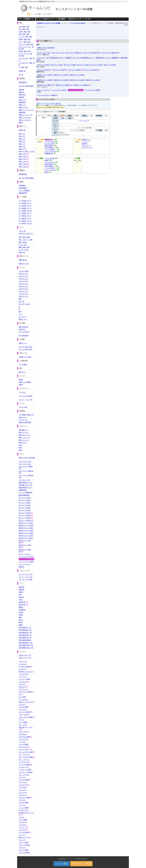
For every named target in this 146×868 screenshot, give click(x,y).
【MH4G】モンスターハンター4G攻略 (48, 23)
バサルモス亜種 (23, 803)
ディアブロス (23, 762)
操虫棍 (21, 51)
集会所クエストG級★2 (63, 85)
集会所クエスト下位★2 (61, 75)
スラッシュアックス (25, 47)
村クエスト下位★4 (83, 65)
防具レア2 (22, 136)
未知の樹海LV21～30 (25, 630)
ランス (21, 42)
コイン (21, 314)
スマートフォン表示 (81, 864)
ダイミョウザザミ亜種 (26, 752)
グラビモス (22, 704)
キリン (21, 694)
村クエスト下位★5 (96, 65)
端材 (20, 312)
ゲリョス (21, 720)
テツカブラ (22, 777)
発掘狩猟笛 (22, 102)
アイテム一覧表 (23, 271)
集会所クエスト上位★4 (45, 80)
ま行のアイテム (23, 289)
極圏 (20, 617)
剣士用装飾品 (23, 188)
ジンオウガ (22, 742)
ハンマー (21, 37)
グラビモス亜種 (23, 707)
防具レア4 (22, 141)
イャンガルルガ (23, 674)
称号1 (20, 445)
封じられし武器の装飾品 (26, 86)
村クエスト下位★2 (57, 65)
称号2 (20, 448)
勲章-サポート (23, 443)
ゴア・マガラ (23, 725)
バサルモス (22, 800)
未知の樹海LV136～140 (26, 648)
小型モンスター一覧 (25, 658)
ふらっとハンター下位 (26, 574)
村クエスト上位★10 (91, 70)
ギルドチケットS (87, 148)
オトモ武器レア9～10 (25, 211)
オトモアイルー (23, 420)
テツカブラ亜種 (23, 780)
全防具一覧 (22, 130)
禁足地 (21, 622)
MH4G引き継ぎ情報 (25, 422)
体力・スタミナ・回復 (26, 240)
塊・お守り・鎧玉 (24, 304)
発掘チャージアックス (26, 115)
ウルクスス (22, 684)
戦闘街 (21, 625)
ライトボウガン (23, 58)
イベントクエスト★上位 (78, 23)
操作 (28, 27)
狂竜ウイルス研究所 (25, 382)
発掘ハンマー (23, 100)
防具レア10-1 (23, 164)
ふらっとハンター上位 (26, 577)
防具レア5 (22, 144)
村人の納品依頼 (23, 335)
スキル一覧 (22, 231)
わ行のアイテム (23, 296)
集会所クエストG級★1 (45, 85)
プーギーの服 (23, 407)
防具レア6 (22, 146)
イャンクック (23, 677)
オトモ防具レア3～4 (25, 216)
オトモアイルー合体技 (26, 396)
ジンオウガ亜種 (23, 744)
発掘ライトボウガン (25, 117)
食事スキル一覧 (23, 264)
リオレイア (22, 840)
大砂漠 (21, 612)
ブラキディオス (23, 810)
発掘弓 (21, 122)
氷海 (20, 595)
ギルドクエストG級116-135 (92, 53)
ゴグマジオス (23, 732)
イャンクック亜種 (24, 679)
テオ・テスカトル (24, 775)
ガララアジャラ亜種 (25, 692)
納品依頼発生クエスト (87, 58)
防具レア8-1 (22, 154)
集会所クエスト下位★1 (45, 75)
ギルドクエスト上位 (58, 53)
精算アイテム (23, 319)
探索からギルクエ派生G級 (46, 48)
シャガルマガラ (23, 739)
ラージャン (22, 835)
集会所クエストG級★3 (81, 85)
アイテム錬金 (23, 364)
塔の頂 (21, 620)
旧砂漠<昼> (22, 602)
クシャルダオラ (23, 699)
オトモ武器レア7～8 (25, 208)
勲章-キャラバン (24, 432)
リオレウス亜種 (23, 850)
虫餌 (20, 299)
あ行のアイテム (23, 274)
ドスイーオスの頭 (50, 151)
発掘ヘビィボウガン (25, 120)
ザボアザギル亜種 (24, 737)
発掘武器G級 (23, 82)
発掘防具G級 (23, 174)
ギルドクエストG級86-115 (73, 53)
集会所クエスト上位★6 (77, 80)
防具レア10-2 (23, 167)
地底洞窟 (21, 590)
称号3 (20, 450)
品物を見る (22, 329)
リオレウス (22, 848)
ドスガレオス (23, 785)
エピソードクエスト (44, 90)
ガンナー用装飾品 (24, 190)
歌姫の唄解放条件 (24, 495)
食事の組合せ (23, 260)
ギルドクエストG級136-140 (110, 53)
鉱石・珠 (21, 302)
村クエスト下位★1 (44, 65)
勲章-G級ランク (24, 430)
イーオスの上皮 (49, 144)
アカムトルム (23, 661)
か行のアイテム (23, 276)
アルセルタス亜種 (24, 667)
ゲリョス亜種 (23, 722)
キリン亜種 (22, 697)
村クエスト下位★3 (70, 65)
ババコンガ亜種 (23, 808)
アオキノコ (85, 146)
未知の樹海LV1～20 (25, 627)
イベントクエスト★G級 (92, 90)
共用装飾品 (22, 185)
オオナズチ (22, 687)
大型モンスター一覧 (25, 655)
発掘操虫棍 (22, 112)
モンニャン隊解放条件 (112, 58)
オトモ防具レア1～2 (25, 213)
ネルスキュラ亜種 (24, 797)
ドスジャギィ (23, 790)
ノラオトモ (22, 392)
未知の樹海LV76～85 (25, 638)
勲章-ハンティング (24, 437)
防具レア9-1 (22, 159)
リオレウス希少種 (24, 853)
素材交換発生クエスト (57, 58)
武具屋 (21, 385)
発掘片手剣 (22, 95)
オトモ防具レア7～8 (25, 221)
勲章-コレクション (24, 435)
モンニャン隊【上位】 (26, 349)
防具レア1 (22, 134)
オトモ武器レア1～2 (25, 201)
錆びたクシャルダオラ (26, 702)
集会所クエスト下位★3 (77, 75)
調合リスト (22, 372)
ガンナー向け (23, 245)
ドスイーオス (83, 121)
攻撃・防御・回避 (24, 237)
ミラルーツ (22, 827)
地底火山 (21, 597)
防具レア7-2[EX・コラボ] (26, 151)
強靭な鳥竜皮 (49, 146)
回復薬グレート (87, 140)
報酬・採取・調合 (24, 247)
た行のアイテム (23, 281)
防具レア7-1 (22, 149)
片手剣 (21, 32)
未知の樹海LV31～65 (25, 632)
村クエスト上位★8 (59, 70)
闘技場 (21, 607)
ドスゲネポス (23, 787)
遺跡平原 (21, 587)
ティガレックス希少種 (26, 772)
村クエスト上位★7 (44, 70)
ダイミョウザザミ (24, 749)
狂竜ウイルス (23, 417)
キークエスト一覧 (43, 58)
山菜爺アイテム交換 (25, 357)
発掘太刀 (21, 92)
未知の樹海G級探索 (25, 640)
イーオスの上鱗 (49, 142)
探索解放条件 (100, 58)
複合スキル (22, 252)
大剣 (20, 27)
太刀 (20, 29)
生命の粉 (85, 144)
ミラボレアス (23, 822)
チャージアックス (24, 54)
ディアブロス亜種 (24, 765)
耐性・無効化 (23, 242)
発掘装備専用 (23, 193)
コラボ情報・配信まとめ (26, 415)
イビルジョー (23, 669)
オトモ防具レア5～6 (25, 218)
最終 (24, 27)
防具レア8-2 (22, 157)
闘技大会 (54, 95)
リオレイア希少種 (24, 845)
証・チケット (23, 317)
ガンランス (22, 44)
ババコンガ (22, 805)
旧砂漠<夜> (22, 605)
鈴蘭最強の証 (49, 140)
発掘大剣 (21, 90)
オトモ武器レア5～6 (25, 206)
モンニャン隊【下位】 (26, 347)
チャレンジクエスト (44, 95)
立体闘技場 (22, 610)
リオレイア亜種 (23, 843)
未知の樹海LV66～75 (25, 635)
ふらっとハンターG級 (25, 579)
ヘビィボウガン (23, 63)
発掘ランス (22, 105)
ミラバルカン (23, 825)
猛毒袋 (47, 160)
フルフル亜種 (23, 820)
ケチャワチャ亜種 (24, 712)
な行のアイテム (23, 284)
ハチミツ (85, 142)
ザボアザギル (23, 734)
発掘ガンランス (23, 107)
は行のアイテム (23, 286)
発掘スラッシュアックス (26, 110)
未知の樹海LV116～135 (26, 645)
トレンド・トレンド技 (26, 400)
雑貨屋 (21, 380)
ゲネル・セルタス (24, 715)
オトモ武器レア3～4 (25, 203)
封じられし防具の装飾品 (26, 178)
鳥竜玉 (47, 172)
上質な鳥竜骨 (49, 148)
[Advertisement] (82, 33)
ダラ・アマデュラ (24, 755)
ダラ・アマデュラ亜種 (26, 757)
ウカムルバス (23, 682)
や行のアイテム (23, 291)
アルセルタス (23, 664)
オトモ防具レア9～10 (25, 223)
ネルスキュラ (23, 795)
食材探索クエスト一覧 (72, 58)
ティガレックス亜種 (25, 770)
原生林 (21, 592)
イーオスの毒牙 (49, 149)
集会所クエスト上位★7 (93, 80)
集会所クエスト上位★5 (61, 80)
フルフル (21, 817)
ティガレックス (23, 767)
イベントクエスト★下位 (59, 90)
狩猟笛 (21, 39)
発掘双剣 (21, 97)
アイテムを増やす (24, 332)
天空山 (21, 600)
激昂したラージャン (25, 837)
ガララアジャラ (23, 689)
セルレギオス (23, 747)
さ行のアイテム (23, 279)
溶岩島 (63, 118)
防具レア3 (22, 139)
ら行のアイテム (23, 294)
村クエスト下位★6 (110, 65)
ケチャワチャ (23, 710)
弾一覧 (21, 75)
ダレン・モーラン (24, 760)
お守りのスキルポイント (26, 233)
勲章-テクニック (24, 440)
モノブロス (22, 830)
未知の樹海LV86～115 (25, 643)
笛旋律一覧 (22, 71)
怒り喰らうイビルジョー (26, 672)
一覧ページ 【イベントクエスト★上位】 (49, 103)
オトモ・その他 (23, 250)
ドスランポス (23, 792)
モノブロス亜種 (23, 832)
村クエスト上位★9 (75, 70)
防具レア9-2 (22, 162)
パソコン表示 (62, 864)
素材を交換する (23, 327)
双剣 (20, 34)
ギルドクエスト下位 (44, 53)
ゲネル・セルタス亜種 (26, 717)
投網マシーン (23, 343)
